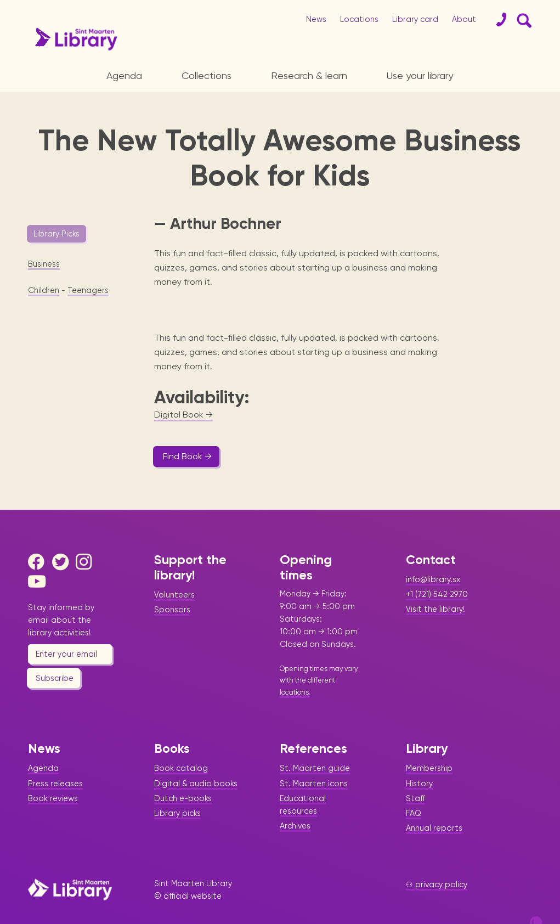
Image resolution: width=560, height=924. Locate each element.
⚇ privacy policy (437, 864)
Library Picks (56, 234)
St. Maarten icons (314, 762)
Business (44, 264)
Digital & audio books (196, 762)
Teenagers (88, 290)
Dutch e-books (183, 777)
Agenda (124, 75)
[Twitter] (63, 541)
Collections (207, 75)
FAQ (414, 792)
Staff (415, 777)
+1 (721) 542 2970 (437, 573)
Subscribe (55, 657)
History (419, 762)
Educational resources (303, 783)
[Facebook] (39, 541)
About (464, 19)
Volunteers (174, 574)
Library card (415, 19)
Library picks (177, 792)
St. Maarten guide (315, 747)
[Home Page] (70, 868)
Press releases (55, 762)
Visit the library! (435, 588)
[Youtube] (39, 561)
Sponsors (172, 589)
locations (294, 671)
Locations (359, 19)
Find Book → (187, 435)
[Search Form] (522, 20)
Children (44, 290)
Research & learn (309, 75)
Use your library (420, 75)
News (316, 19)
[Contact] (497, 20)
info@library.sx (433, 559)
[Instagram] (87, 541)
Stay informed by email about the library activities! (61, 599)
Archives (295, 804)
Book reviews (53, 777)
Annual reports (434, 807)
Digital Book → (183, 394)
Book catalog (181, 747)
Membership (429, 747)
